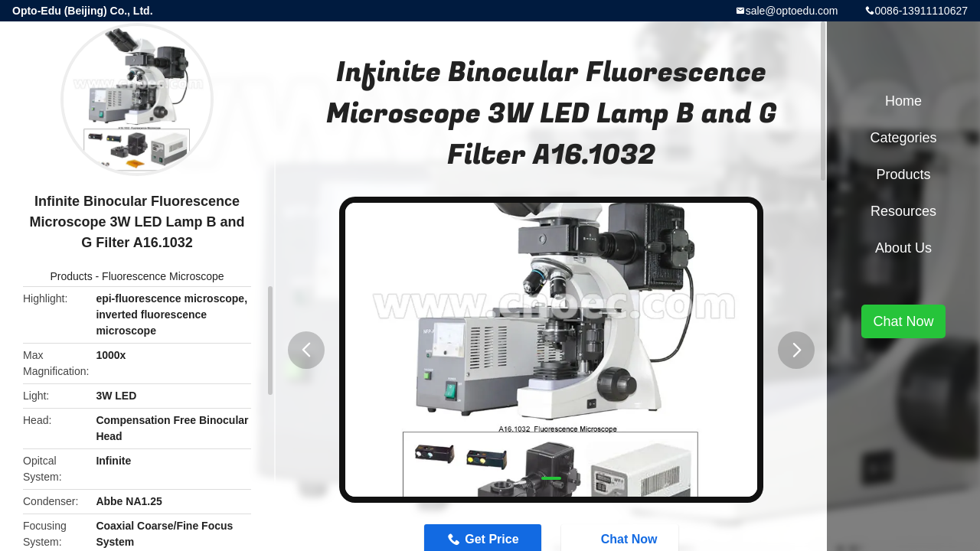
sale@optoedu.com (792, 11)
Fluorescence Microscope (163, 276)
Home (903, 101)
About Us (903, 248)
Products (71, 276)
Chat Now (903, 321)
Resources (903, 211)
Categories (903, 138)
